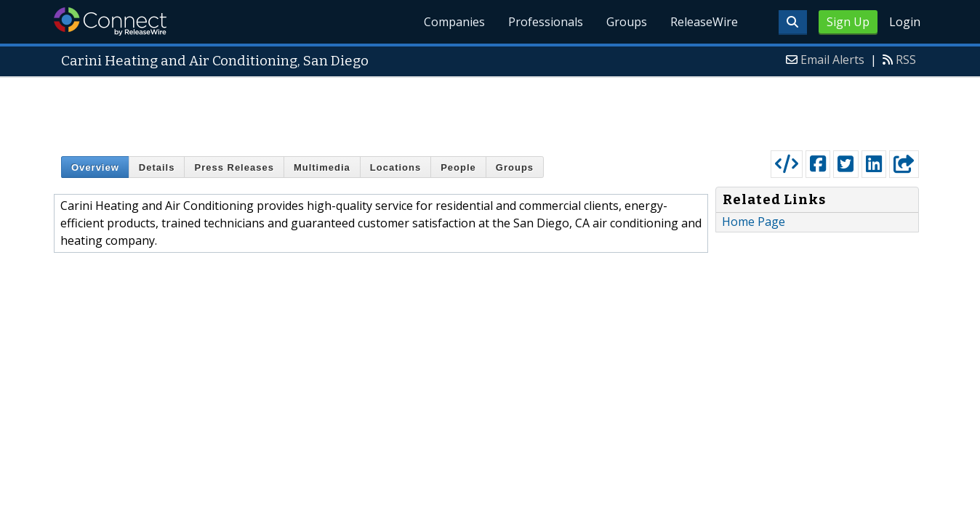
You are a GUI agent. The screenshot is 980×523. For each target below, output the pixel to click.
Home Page (754, 222)
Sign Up (848, 22)
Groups (627, 22)
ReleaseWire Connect (110, 21)
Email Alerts (832, 60)
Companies (454, 22)
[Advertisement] (490, 110)
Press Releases (234, 167)
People (458, 167)
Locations (395, 167)
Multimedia (322, 167)
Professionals (546, 22)
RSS (906, 60)
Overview (95, 167)
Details (157, 167)
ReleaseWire (704, 22)
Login (905, 22)
